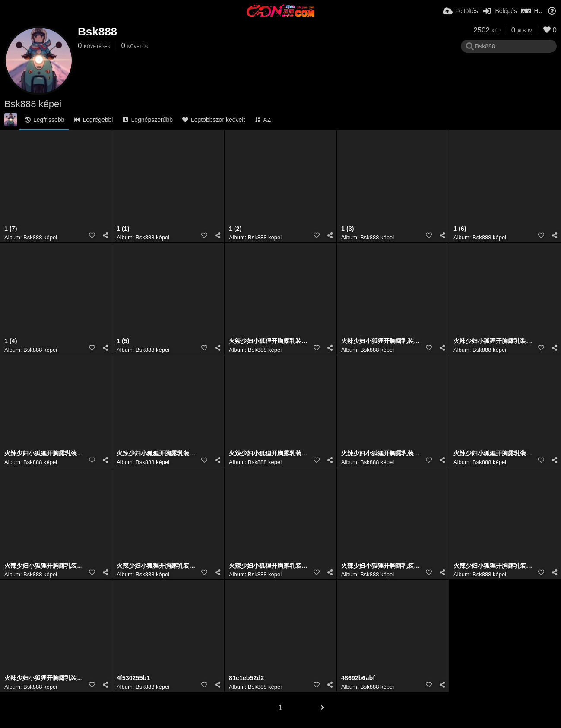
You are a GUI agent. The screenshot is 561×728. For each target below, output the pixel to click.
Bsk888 (97, 32)
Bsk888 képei (40, 237)
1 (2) (235, 229)
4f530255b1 (133, 678)
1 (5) (123, 341)
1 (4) (11, 341)
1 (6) (460, 229)
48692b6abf (358, 678)
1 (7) (11, 229)
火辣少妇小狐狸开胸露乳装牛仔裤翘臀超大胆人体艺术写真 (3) (494, 341)
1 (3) (347, 229)
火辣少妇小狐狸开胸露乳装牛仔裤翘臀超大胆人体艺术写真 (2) (157, 453)
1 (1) (123, 229)
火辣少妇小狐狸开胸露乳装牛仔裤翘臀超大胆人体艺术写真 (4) (270, 453)
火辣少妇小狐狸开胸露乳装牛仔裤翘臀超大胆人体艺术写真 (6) (382, 341)
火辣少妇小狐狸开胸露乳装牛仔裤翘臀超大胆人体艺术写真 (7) (45, 453)
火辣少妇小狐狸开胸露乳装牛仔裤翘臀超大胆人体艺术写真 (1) (270, 341)
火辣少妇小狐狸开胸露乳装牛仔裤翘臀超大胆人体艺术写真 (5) (382, 453)
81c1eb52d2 (246, 678)
